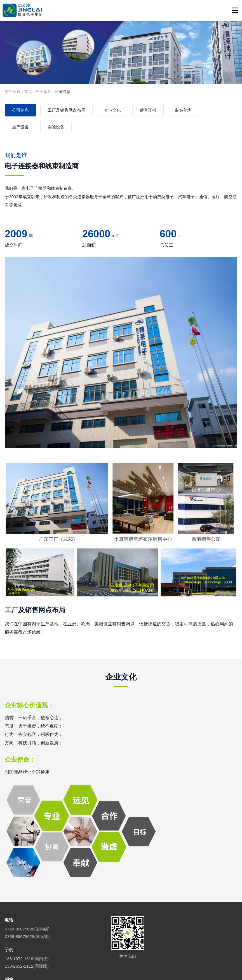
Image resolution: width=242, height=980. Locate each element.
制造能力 (184, 110)
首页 (28, 92)
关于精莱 (43, 92)
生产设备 (20, 127)
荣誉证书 (148, 110)
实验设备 (56, 127)
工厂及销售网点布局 (66, 110)
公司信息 (62, 92)
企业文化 (112, 110)
